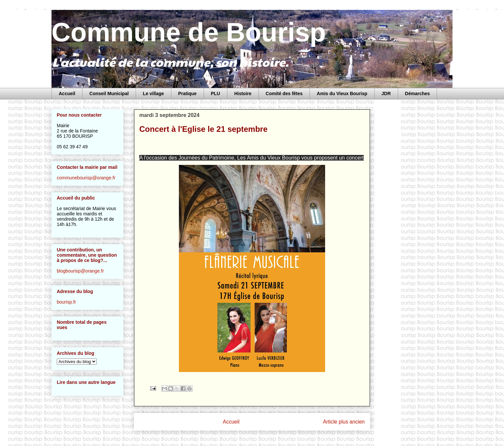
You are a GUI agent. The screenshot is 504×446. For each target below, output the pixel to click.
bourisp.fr (66, 302)
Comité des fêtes (284, 93)
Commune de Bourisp (189, 32)
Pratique (187, 93)
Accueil (67, 93)
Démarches (418, 93)
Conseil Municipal (109, 93)
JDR (386, 93)
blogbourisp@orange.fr (80, 271)
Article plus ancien (344, 422)
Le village (153, 93)
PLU (216, 93)
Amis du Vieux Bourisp (342, 93)
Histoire (243, 93)
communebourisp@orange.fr (86, 178)
